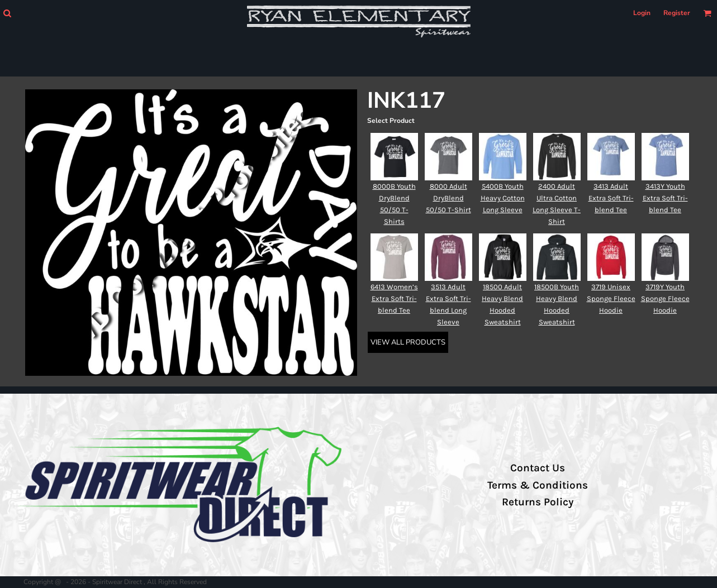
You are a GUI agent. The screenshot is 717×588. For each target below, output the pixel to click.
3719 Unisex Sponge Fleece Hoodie (611, 298)
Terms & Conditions (538, 485)
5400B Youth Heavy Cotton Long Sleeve (503, 198)
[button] (7, 13)
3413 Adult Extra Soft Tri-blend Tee (611, 198)
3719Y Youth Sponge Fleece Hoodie (665, 298)
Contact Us (538, 468)
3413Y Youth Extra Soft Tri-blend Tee (665, 198)
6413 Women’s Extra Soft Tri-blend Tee (394, 298)
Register (677, 13)
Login (642, 13)
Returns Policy (538, 502)
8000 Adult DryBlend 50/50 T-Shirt (448, 198)
